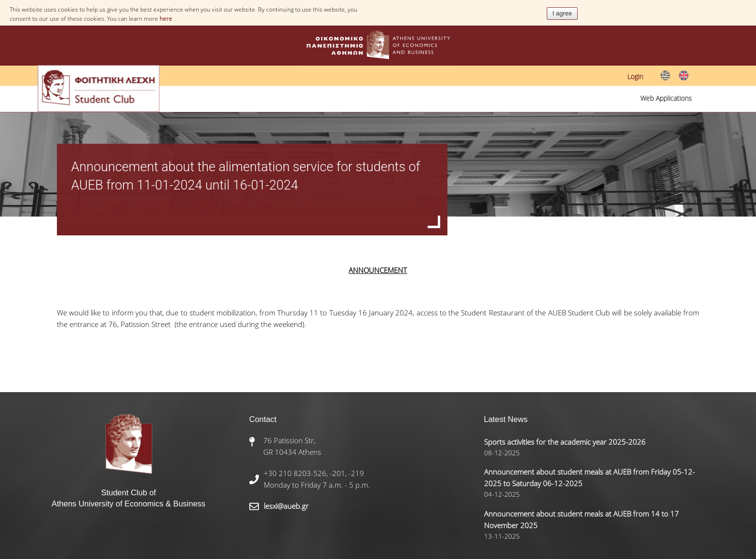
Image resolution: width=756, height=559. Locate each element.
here (166, 19)
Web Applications (666, 98)
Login (635, 76)
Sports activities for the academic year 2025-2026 (565, 442)
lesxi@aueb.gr (286, 506)
